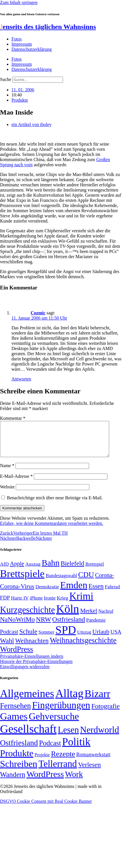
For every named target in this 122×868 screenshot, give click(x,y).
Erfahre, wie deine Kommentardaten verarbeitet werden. (52, 530)
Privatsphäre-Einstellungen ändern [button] (32, 663)
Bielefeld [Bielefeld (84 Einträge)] (72, 570)
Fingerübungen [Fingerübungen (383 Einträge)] (61, 712)
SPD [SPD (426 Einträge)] (66, 637)
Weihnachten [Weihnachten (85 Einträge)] (32, 648)
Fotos (17, 39)
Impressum (22, 44)
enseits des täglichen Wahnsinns (48, 27)
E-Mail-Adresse (16, 483)
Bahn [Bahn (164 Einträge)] (51, 570)
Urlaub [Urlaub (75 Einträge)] (101, 639)
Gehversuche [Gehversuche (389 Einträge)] (54, 723)
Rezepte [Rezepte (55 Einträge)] (63, 761)
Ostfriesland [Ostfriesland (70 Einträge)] (19, 750)
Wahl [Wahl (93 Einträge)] (7, 647)
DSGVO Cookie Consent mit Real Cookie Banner (46, 808)
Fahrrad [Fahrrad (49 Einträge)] (112, 594)
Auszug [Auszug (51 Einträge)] (33, 571)
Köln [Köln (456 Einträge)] (68, 616)
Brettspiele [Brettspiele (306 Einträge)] (22, 581)
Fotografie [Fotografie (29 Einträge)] (106, 713)
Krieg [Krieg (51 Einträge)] (62, 605)
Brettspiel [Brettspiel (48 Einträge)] (95, 571)
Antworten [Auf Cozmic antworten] (21, 379)
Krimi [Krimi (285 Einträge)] (81, 603)
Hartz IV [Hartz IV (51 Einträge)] (20, 605)
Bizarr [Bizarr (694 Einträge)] (97, 701)
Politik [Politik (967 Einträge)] (76, 749)
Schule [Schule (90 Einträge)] (28, 638)
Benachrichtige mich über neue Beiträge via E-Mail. (55, 505)
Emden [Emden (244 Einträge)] (74, 592)
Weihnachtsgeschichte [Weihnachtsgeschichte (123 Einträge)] (83, 647)
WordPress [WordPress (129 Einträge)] (16, 656)
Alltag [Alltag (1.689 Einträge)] (69, 700)
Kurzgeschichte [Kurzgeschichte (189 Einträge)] (27, 617)
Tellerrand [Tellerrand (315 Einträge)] (58, 771)
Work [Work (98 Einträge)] (74, 781)
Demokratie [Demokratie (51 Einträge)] (47, 594)
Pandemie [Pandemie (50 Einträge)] (96, 627)
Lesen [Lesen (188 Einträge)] (68, 737)
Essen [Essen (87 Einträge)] (96, 593)
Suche (6, 79)
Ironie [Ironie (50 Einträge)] (50, 605)
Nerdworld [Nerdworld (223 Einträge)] (99, 737)
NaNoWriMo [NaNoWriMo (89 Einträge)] (17, 626)
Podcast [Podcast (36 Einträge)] (50, 750)
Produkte (20, 100)
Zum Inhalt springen (19, 2)
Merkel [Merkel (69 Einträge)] (89, 618)
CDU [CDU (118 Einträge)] (86, 582)
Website (7, 494)
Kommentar (13, 418)
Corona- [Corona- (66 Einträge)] (105, 582)
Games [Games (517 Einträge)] (14, 723)
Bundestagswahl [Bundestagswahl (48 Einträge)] (61, 582)
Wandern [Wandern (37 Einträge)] (13, 781)
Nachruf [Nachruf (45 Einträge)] (106, 618)
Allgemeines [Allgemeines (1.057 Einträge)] (27, 700)
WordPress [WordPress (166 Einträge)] (45, 781)
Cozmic (38, 313)
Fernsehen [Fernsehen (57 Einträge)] (15, 713)
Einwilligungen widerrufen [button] (25, 673)
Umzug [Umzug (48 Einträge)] (84, 639)
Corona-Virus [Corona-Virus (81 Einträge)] (17, 593)
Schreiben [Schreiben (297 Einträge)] (19, 771)
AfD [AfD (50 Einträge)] (4, 571)
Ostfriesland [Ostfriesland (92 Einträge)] (69, 626)
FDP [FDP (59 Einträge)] (5, 605)
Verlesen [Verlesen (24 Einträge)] (89, 772)
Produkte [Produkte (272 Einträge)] (17, 760)
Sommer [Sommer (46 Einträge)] (46, 639)
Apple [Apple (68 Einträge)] (17, 571)
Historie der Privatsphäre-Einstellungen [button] (36, 668)
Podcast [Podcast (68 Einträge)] (9, 639)
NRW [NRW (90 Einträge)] (43, 626)
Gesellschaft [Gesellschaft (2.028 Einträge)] (28, 736)
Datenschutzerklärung (32, 49)
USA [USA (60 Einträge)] (116, 639)
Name (7, 472)
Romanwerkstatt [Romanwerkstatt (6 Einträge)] (93, 761)
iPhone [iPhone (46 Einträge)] (36, 605)
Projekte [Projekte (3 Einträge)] (42, 762)
